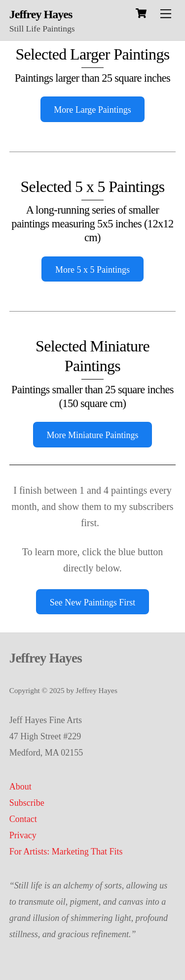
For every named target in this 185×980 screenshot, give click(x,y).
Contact (23, 819)
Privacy (23, 835)
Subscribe (27, 803)
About (20, 787)
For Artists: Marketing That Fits (66, 852)
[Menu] (166, 13)
